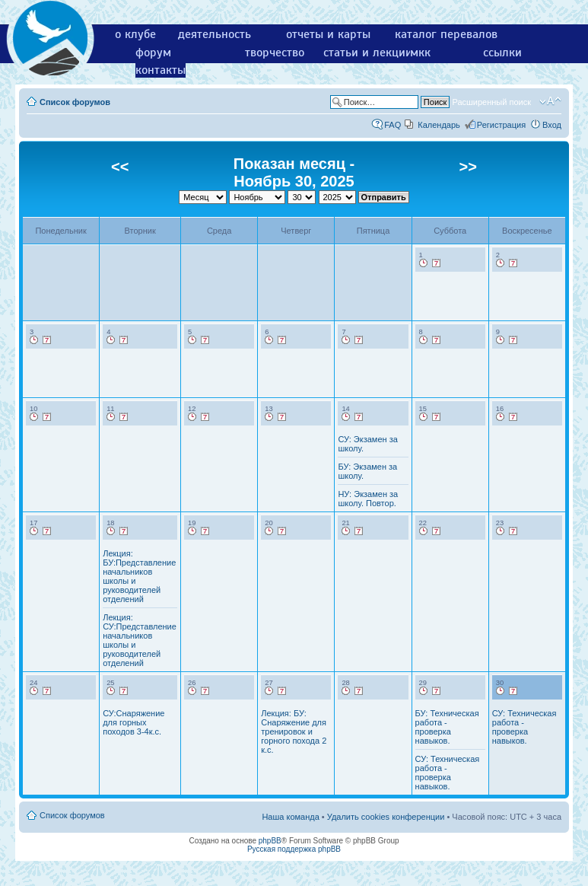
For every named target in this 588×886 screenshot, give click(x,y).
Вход (552, 125)
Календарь (439, 125)
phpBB (270, 841)
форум (153, 53)
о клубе (135, 34)
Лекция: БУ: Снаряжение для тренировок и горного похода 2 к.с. (294, 731)
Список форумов (75, 102)
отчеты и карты (328, 34)
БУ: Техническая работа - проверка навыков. (447, 727)
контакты (161, 70)
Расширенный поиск (491, 102)
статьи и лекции (368, 53)
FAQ (393, 125)
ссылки (502, 53)
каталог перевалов (446, 34)
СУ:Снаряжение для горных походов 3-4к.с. (133, 722)
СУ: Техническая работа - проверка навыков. (448, 773)
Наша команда (290, 817)
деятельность (215, 34)
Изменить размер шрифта (550, 101)
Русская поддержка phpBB (294, 849)
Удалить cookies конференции (386, 817)
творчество (275, 53)
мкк (420, 53)
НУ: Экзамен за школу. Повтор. (368, 499)
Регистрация (501, 125)
